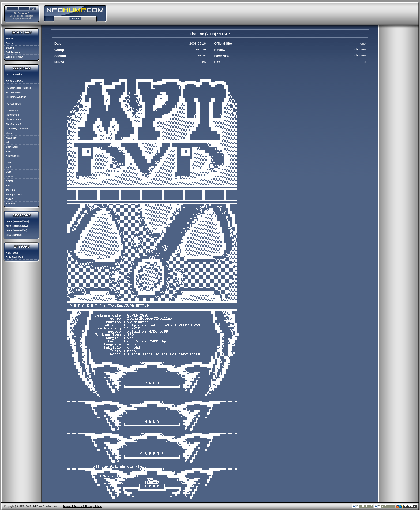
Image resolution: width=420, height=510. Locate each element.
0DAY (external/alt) (16, 230)
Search (10, 48)
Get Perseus (13, 52)
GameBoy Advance (17, 129)
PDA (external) (14, 235)
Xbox (9, 133)
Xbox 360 (11, 138)
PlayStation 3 (14, 124)
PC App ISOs (13, 104)
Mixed (9, 39)
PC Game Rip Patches (18, 88)
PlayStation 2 (14, 120)
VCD (8, 172)
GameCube (12, 147)
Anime (10, 181)
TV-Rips (10, 190)
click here (360, 49)
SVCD (9, 176)
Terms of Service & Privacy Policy (82, 506)
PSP (8, 151)
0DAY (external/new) (17, 221)
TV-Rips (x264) (14, 195)
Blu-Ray (10, 204)
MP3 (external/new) (17, 226)
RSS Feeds (12, 253)
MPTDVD (201, 49)
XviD (9, 167)
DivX (9, 163)
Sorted (10, 43)
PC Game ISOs (14, 81)
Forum (75, 18)
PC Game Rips (14, 75)
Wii (8, 142)
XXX (8, 185)
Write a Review (14, 57)
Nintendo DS (13, 156)
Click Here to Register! (21, 16)
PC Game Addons (16, 97)
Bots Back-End (14, 257)
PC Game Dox (14, 92)
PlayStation (12, 115)
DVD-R (10, 199)
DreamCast (12, 110)
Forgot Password (21, 18)
